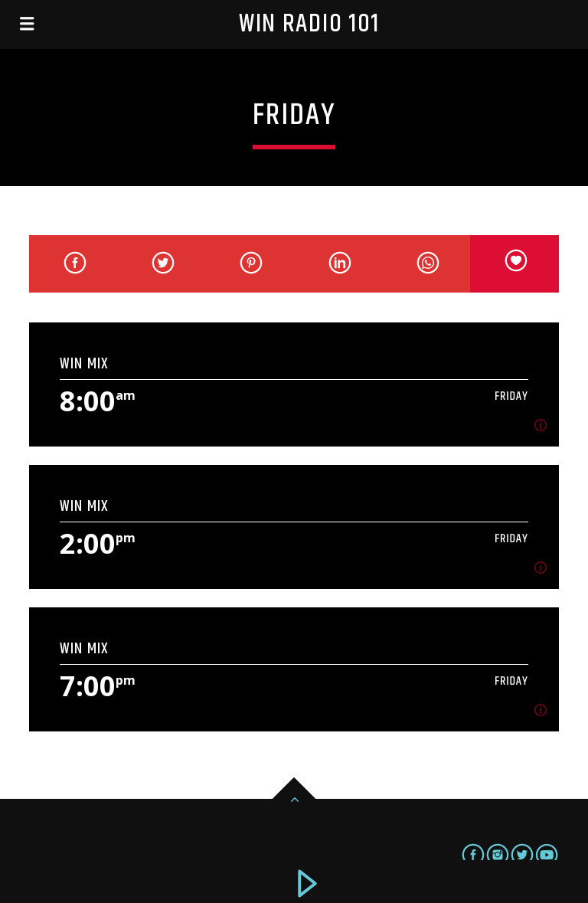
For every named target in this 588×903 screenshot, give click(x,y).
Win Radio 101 (309, 24)
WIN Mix (84, 363)
